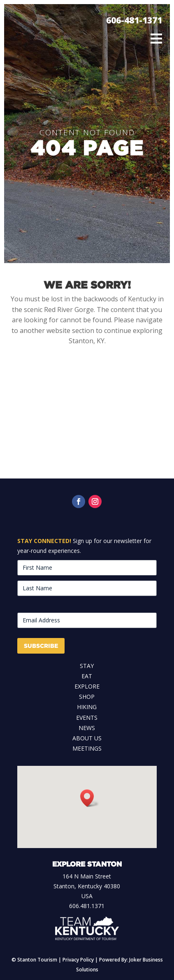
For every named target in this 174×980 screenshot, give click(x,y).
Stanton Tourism (37, 960)
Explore (87, 686)
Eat (87, 676)
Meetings (87, 748)
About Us (87, 738)
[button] (90, 798)
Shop (87, 697)
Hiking (87, 707)
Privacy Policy (78, 960)
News (87, 728)
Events (87, 718)
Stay (87, 666)
